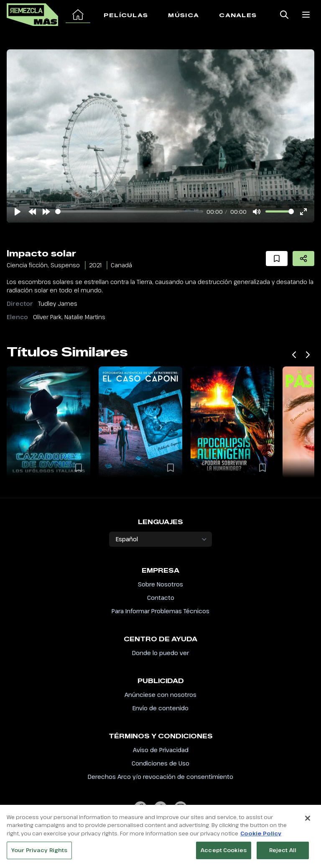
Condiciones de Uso (160, 763)
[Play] (18, 212)
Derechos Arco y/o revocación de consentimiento (160, 777)
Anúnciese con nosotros (160, 695)
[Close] (308, 820)
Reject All (283, 852)
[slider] (129, 211)
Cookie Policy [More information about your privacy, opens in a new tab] (261, 835)
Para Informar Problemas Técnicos (160, 611)
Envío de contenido (160, 708)
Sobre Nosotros (160, 584)
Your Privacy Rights (39, 852)
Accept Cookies (224, 852)
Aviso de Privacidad (161, 750)
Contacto (161, 598)
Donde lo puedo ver (160, 653)
